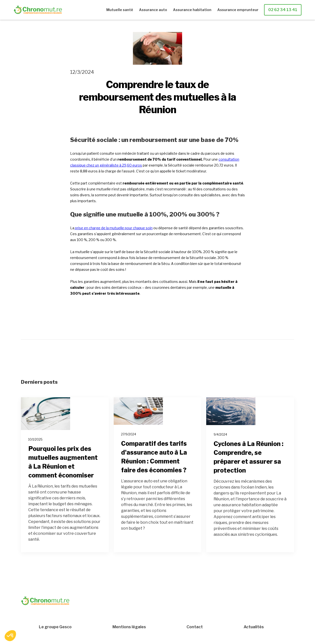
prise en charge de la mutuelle (100, 228)
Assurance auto (153, 10)
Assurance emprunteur (238, 10)
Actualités (254, 627)
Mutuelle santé (120, 10)
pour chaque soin (139, 228)
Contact (195, 627)
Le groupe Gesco (55, 627)
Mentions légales (129, 627)
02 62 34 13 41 (283, 10)
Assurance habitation (192, 10)
